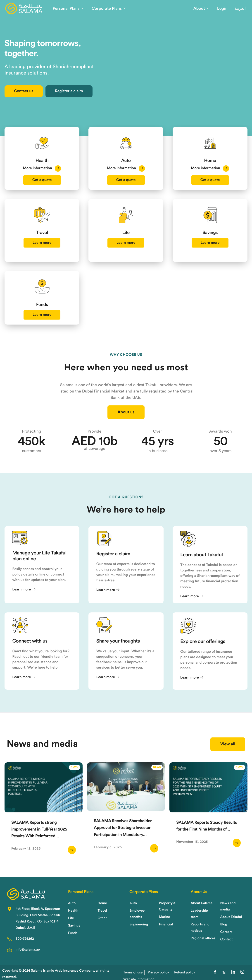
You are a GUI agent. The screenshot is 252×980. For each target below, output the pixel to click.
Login (222, 9)
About (201, 9)
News (75, 783)
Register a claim (85, 93)
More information (42, 169)
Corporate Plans (109, 9)
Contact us (29, 93)
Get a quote (42, 181)
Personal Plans (68, 9)
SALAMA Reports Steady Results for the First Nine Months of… (202, 845)
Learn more (42, 265)
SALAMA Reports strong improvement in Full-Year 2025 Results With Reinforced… (43, 845)
